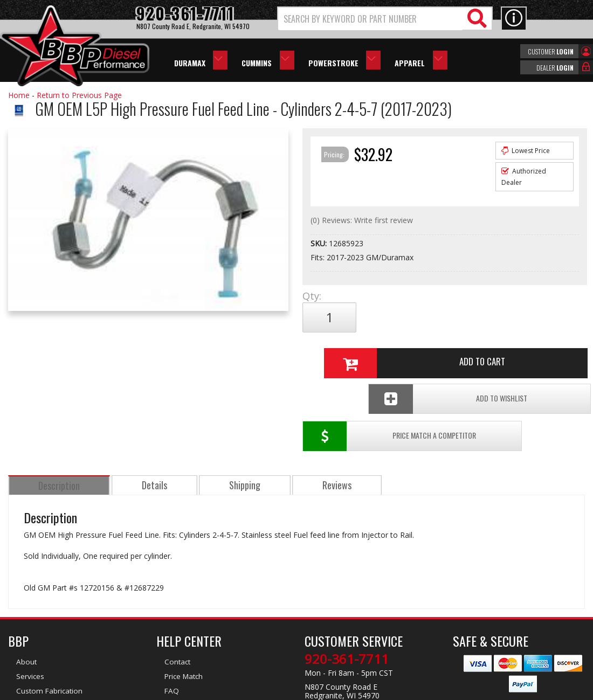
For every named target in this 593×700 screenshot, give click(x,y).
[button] (385, 19)
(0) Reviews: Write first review (362, 220)
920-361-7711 (347, 576)
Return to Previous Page (79, 95)
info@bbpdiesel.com (337, 627)
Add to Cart (442, 317)
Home (19, 95)
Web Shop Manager (393, 691)
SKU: (320, 243)
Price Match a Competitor (363, 353)
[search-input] (371, 19)
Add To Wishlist (509, 353)
